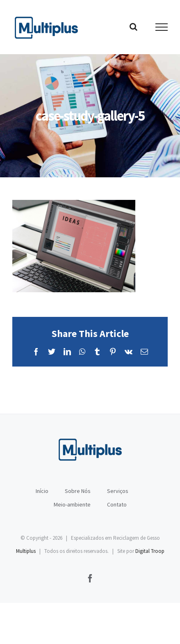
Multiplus (26, 551)
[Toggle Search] (133, 27)
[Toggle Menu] (162, 27)
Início (42, 491)
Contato (117, 504)
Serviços (118, 491)
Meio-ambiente (72, 504)
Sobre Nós (78, 491)
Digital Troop (150, 551)
